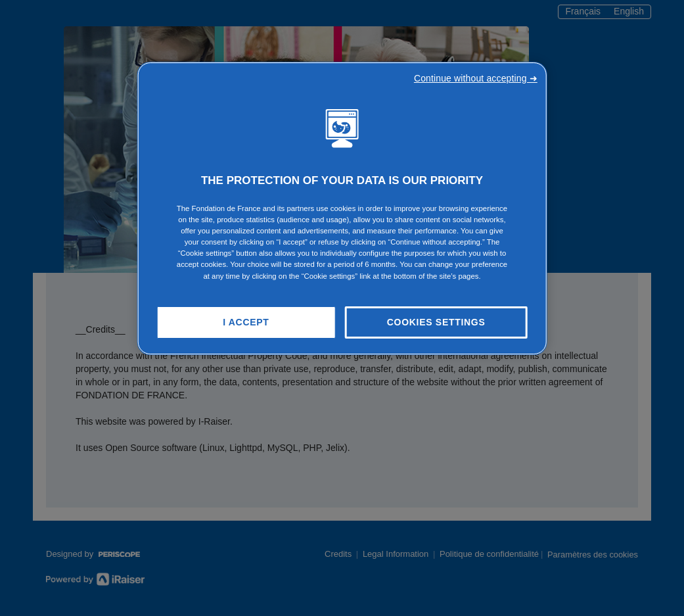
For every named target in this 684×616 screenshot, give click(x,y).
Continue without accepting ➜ (476, 78)
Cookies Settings (436, 322)
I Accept (246, 322)
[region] (342, 209)
